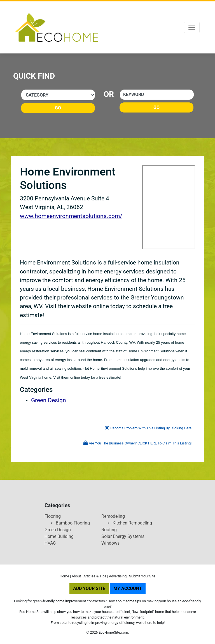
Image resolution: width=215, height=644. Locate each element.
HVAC (50, 543)
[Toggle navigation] (192, 27)
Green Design (49, 400)
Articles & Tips (95, 576)
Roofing (109, 530)
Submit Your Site (142, 576)
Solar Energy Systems (123, 536)
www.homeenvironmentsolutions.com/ (71, 216)
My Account (128, 588)
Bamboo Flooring (73, 523)
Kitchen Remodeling (132, 523)
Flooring (53, 516)
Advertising (118, 576)
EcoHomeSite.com (113, 632)
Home (64, 576)
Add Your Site (89, 588)
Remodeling (113, 516)
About (76, 576)
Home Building (59, 536)
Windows (110, 543)
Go (58, 108)
